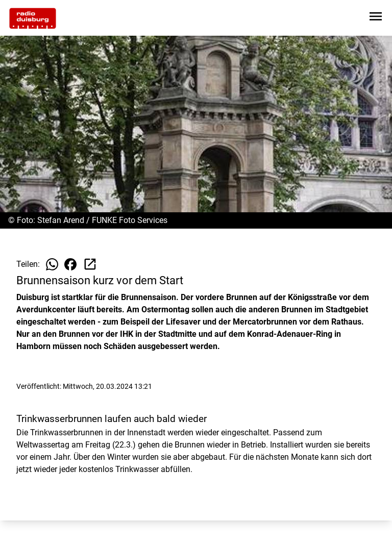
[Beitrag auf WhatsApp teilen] (52, 264)
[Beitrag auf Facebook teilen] (70, 264)
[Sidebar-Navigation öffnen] (376, 18)
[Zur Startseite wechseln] (33, 18)
